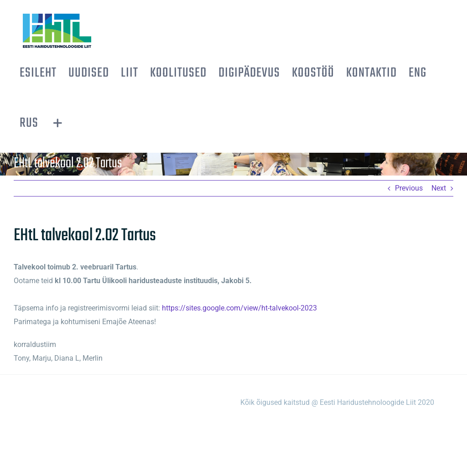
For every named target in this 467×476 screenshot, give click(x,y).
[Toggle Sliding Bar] (58, 123)
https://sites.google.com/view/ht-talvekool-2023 (239, 308)
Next (439, 188)
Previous (409, 188)
